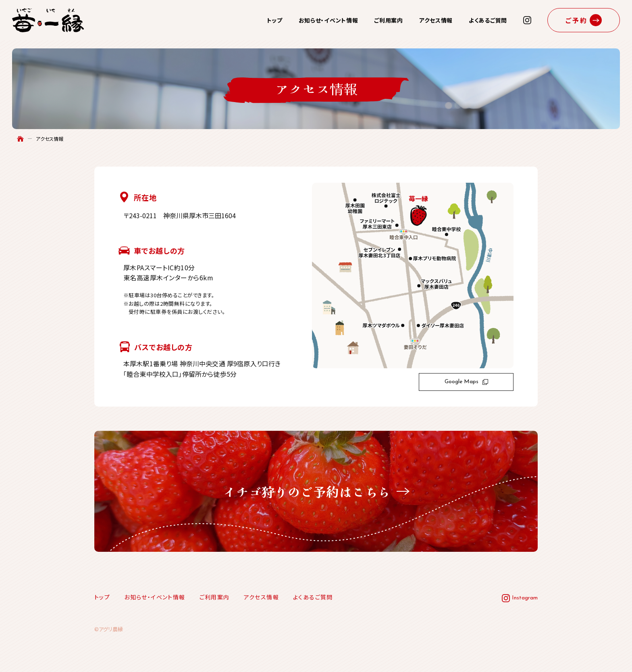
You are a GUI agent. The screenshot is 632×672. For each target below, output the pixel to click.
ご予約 (577, 20)
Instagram (525, 598)
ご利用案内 (389, 20)
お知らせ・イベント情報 (328, 20)
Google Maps (466, 382)
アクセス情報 (436, 20)
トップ (275, 20)
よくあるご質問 (488, 20)
